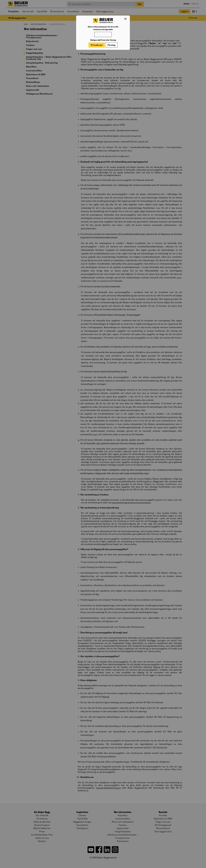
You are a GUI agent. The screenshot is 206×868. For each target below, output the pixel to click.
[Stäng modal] (125, 19)
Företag (111, 45)
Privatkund (97, 45)
